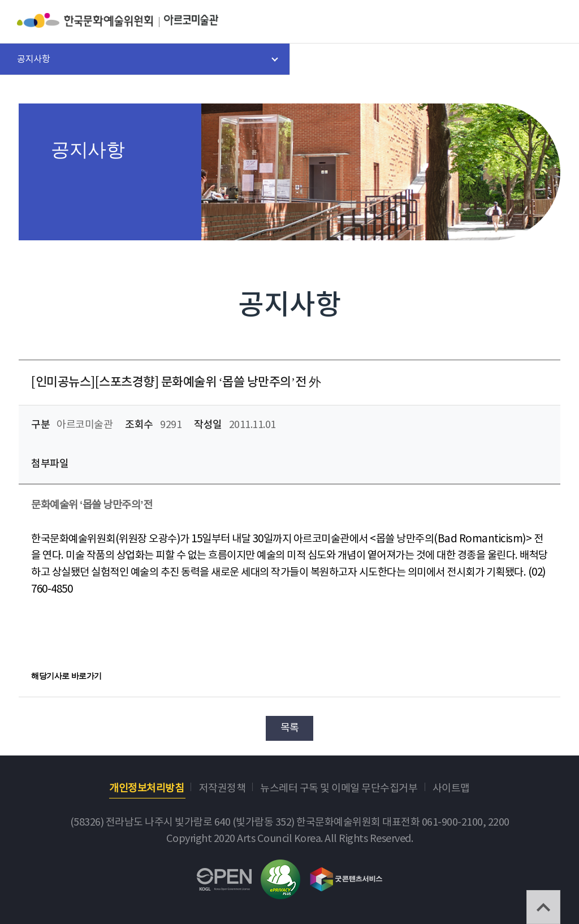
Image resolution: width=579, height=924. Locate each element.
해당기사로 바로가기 (66, 676)
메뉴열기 (553, 23)
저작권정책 (222, 789)
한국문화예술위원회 (90, 20)
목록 (290, 728)
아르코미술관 (191, 20)
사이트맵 (451, 789)
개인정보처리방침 (146, 789)
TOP (543, 907)
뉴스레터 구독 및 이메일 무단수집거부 (339, 789)
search (523, 23)
